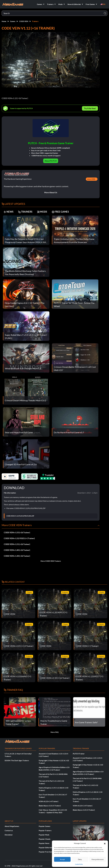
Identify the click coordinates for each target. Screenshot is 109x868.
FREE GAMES (60, 212)
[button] (105, 843)
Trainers (35, 21)
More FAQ (55, 732)
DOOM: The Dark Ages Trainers (17, 760)
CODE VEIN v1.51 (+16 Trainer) (17, 544)
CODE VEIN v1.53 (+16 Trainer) (17, 532)
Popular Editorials (45, 847)
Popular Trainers (45, 830)
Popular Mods (44, 835)
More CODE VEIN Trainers (51, 561)
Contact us (9, 830)
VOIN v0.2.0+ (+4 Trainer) (49, 801)
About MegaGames (12, 826)
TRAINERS (25, 212)
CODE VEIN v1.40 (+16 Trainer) (17, 550)
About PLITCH (51, 161)
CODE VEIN (24, 21)
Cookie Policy (79, 864)
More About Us (51, 192)
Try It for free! (90, 108)
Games (13, 21)
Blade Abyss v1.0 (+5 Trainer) (50, 806)
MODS (42, 212)
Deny (80, 859)
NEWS (8, 212)
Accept (62, 859)
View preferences (98, 859)
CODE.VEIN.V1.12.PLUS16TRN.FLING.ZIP (20, 516)
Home (4, 21)
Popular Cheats (45, 839)
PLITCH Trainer (79, 754)
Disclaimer (9, 835)
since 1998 (91, 179)
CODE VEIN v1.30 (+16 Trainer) (17, 556)
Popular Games (44, 826)
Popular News (44, 843)
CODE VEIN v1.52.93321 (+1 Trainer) (19, 538)
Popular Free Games (46, 852)
